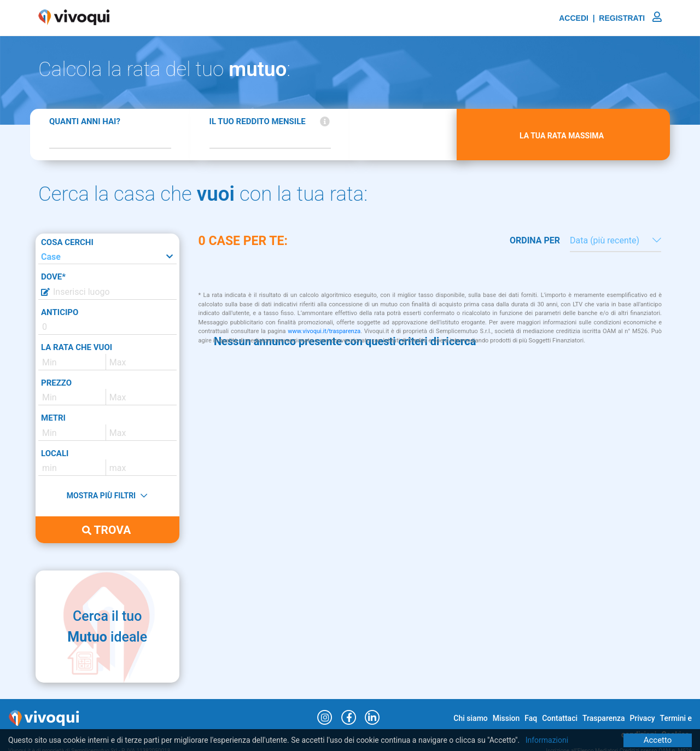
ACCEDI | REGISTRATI (610, 18)
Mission (506, 718)
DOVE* (53, 277)
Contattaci (560, 718)
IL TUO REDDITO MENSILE (258, 121)
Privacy (643, 718)
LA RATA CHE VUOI (77, 347)
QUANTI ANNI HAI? (85, 121)
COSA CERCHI (67, 242)
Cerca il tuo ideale (107, 627)
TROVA (106, 530)
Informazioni (547, 740)
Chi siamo (470, 718)
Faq (531, 718)
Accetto (658, 740)
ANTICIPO (60, 312)
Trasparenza (604, 718)
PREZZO (56, 383)
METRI (53, 418)
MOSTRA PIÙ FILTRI (107, 496)
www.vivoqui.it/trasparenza (324, 331)
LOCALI (55, 453)
